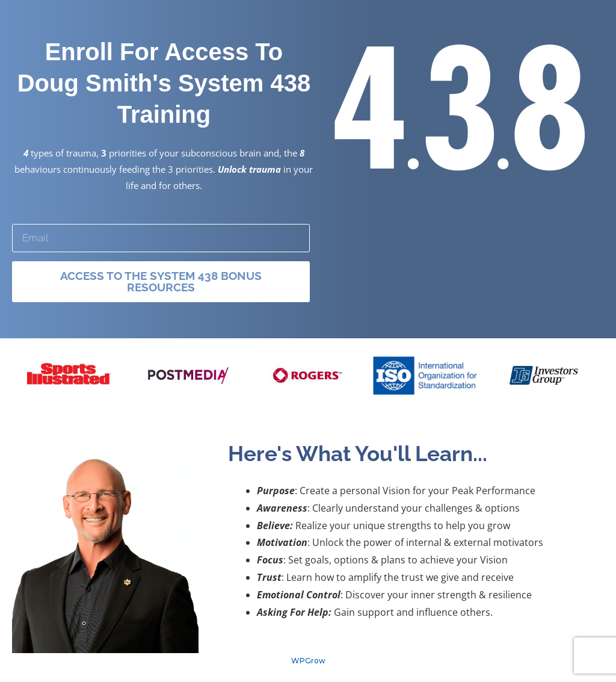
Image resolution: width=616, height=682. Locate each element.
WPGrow (308, 661)
